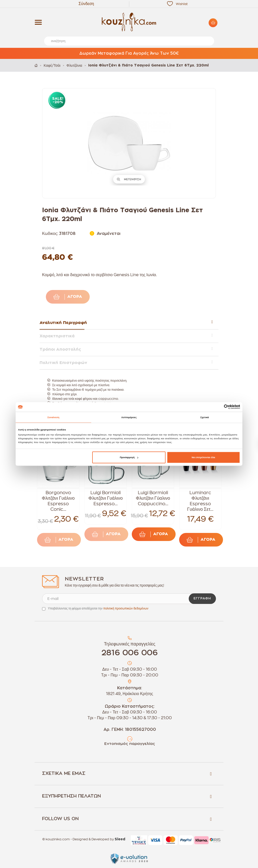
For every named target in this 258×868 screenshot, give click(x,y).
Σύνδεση (86, 4)
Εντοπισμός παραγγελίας (130, 744)
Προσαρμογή (129, 457)
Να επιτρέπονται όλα (203, 457)
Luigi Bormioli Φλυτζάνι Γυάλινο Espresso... (106, 498)
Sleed (120, 839)
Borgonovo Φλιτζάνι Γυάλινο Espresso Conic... (58, 501)
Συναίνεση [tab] (53, 417)
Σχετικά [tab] (205, 417)
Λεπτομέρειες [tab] (129, 417)
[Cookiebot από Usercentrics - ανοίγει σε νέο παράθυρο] (218, 407)
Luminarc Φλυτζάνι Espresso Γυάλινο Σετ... (200, 501)
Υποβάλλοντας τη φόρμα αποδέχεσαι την (98, 608)
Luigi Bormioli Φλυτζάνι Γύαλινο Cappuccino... (153, 498)
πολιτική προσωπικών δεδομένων (126, 608)
